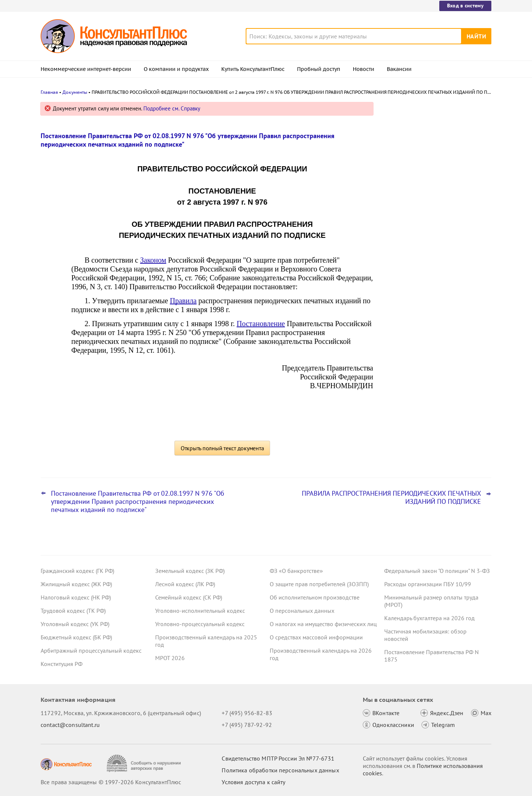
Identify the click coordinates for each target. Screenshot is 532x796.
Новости (364, 69)
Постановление (261, 324)
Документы (75, 92)
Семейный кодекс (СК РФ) (189, 597)
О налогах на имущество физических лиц (323, 624)
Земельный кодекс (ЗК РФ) (190, 571)
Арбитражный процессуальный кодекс (91, 650)
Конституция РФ (62, 664)
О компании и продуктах (176, 69)
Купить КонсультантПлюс (253, 69)
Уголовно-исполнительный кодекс (200, 611)
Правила (183, 301)
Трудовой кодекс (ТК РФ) (73, 611)
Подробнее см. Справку (172, 108)
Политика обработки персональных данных (280, 770)
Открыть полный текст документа (222, 448)
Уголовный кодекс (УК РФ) (75, 624)
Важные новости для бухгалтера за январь (432, 247)
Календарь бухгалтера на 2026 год (429, 618)
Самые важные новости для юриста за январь (436, 141)
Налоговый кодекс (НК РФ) (76, 597)
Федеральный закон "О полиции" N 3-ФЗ (437, 571)
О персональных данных (302, 611)
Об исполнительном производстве (315, 597)
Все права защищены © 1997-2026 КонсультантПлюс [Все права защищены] (111, 782)
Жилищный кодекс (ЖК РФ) (76, 584)
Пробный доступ (319, 69)
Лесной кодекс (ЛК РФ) (185, 584)
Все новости (403, 267)
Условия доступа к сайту (253, 782)
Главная (49, 92)
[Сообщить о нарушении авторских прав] (145, 763)
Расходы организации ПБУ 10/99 (428, 584)
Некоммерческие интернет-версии (86, 69)
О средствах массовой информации (316, 637)
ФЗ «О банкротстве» (296, 571)
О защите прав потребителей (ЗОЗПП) (319, 584)
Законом (153, 260)
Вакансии (399, 69)
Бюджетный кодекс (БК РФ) (76, 637)
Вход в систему (465, 6)
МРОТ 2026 (170, 658)
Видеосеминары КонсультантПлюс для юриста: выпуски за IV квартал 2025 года (436, 177)
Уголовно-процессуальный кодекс (200, 624)
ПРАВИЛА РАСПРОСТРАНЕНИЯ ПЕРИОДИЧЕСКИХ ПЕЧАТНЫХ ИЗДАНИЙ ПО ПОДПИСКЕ (391, 498)
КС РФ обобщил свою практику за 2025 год (437, 214)
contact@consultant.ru (70, 725)
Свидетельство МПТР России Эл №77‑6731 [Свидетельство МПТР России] (278, 758)
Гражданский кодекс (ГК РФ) (77, 571)
